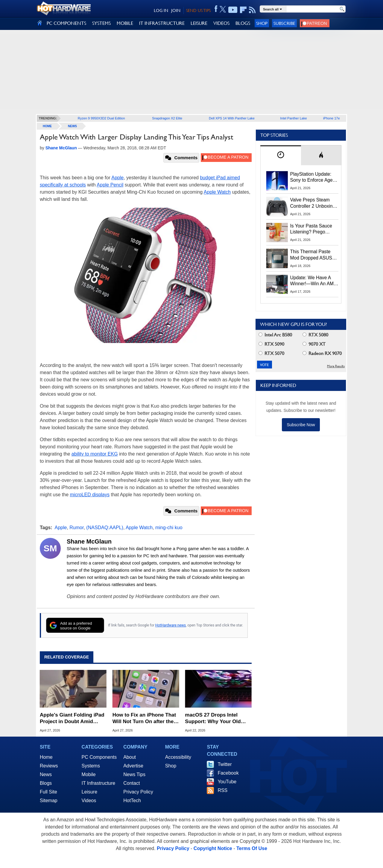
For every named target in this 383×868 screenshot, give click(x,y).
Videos (89, 801)
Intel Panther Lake (293, 118)
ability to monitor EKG (95, 454)
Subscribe (284, 23)
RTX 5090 (271, 344)
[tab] (281, 155)
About (130, 757)
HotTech (132, 801)
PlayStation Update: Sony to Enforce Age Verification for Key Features (311, 177)
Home (46, 757)
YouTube (227, 782)
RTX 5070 (271, 353)
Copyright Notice (213, 848)
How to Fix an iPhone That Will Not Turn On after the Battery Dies (144, 718)
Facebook (228, 773)
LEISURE (199, 23)
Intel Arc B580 (275, 335)
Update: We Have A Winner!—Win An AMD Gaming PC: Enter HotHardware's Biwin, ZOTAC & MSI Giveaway (314, 281)
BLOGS (243, 23)
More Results (336, 366)
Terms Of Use (252, 848)
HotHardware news (171, 625)
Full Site (48, 792)
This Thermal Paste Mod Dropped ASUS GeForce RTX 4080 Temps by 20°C (311, 255)
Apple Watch (217, 192)
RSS (222, 790)
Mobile (89, 774)
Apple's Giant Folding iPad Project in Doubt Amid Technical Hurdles (72, 718)
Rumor (76, 528)
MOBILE (125, 23)
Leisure (89, 792)
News (72, 126)
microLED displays (90, 495)
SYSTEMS (101, 23)
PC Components (99, 757)
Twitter (225, 764)
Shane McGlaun (89, 541)
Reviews (49, 766)
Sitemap (49, 801)
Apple (117, 178)
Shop (262, 23)
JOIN (176, 10)
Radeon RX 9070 (322, 353)
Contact (132, 783)
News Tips (134, 774)
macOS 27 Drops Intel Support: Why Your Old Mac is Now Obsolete (213, 718)
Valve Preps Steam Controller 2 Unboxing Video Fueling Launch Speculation (313, 203)
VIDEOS (221, 23)
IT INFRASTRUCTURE (162, 23)
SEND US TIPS (198, 10)
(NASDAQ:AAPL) (105, 528)
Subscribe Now (301, 425)
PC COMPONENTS (66, 23)
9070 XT (314, 344)
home (47, 126)
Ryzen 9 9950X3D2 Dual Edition (101, 118)
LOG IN (161, 10)
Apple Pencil (110, 185)
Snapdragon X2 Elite (167, 118)
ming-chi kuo (169, 528)
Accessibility (178, 757)
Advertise (133, 766)
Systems (91, 766)
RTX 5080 (315, 335)
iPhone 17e (332, 118)
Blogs (46, 783)
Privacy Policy (138, 792)
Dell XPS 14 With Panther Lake (232, 118)
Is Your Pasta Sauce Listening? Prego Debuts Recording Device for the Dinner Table (312, 229)
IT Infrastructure (99, 783)
